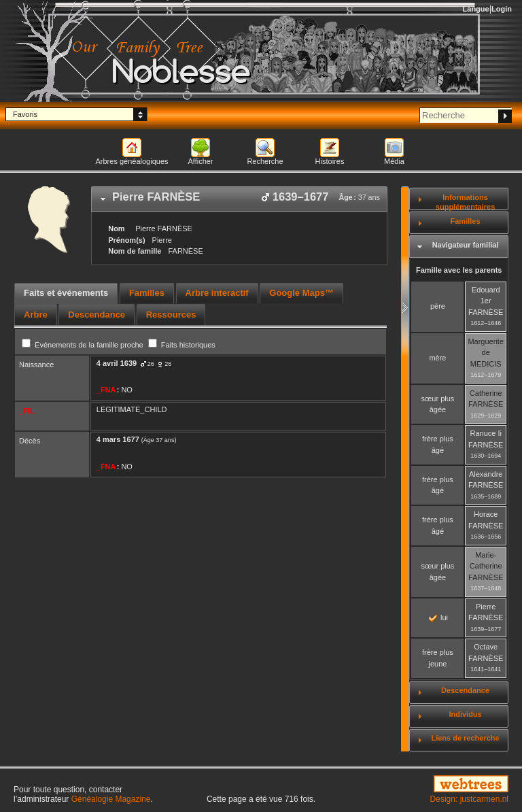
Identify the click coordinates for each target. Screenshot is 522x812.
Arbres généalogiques (132, 161)
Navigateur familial (466, 245)
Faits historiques (182, 345)
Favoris (25, 114)
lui (438, 618)
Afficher (200, 161)
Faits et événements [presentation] (66, 293)
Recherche (265, 161)
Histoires (330, 161)
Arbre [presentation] (36, 315)
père (438, 306)
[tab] (239, 199)
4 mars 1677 (118, 439)
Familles (466, 221)
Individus (465, 714)
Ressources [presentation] (171, 315)
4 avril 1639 (117, 363)
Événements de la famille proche (84, 345)
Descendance (465, 690)
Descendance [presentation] (97, 315)
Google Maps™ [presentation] (301, 293)
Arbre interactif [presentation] (217, 293)
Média (394, 161)
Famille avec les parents (459, 270)
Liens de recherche (465, 738)
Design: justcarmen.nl (469, 799)
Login (502, 9)
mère (437, 358)
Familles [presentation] (147, 293)
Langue (476, 9)
